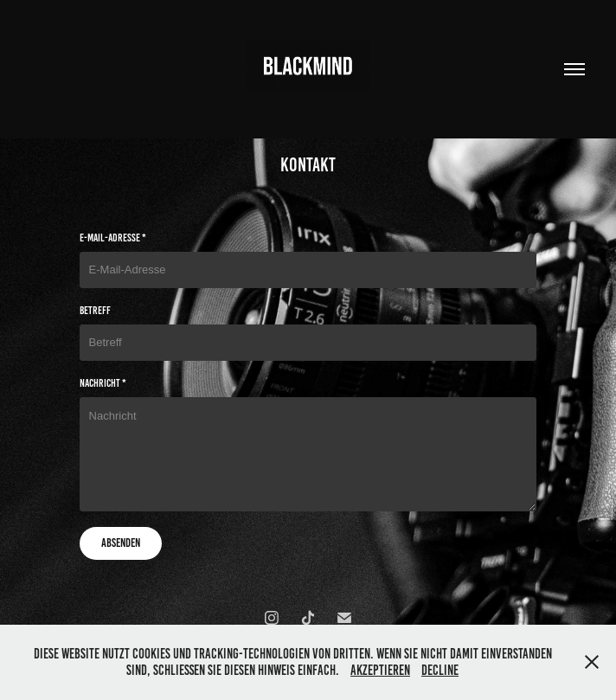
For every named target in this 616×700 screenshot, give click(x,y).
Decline (440, 670)
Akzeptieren (380, 670)
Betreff (95, 311)
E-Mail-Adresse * (113, 238)
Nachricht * (103, 383)
